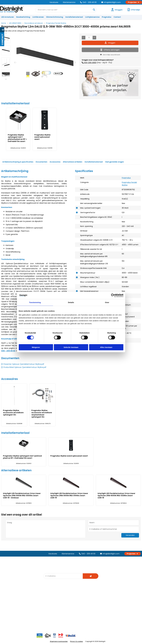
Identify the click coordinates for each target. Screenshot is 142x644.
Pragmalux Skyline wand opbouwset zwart (42, 137)
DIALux (47, 601)
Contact (117, 17)
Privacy (27, 620)
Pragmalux (107, 17)
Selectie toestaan (71, 347)
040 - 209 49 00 (88, 2)
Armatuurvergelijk (73, 609)
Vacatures (54, 2)
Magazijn (91, 605)
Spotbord (49, 617)
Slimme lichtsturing (55, 17)
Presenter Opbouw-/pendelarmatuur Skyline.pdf (24, 364)
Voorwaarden (29, 612)
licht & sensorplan (73, 605)
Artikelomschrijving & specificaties (18, 162)
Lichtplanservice (92, 17)
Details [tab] (71, 302)
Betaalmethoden (9, 609)
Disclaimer (28, 616)
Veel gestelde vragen (114, 162)
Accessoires (55, 162)
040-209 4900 (90, 63)
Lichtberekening (73, 601)
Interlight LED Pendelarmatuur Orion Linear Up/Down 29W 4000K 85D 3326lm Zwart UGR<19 (116, 496)
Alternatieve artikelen (73, 162)
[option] (6, 38)
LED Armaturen (8, 17)
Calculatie (92, 601)
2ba (47, 625)
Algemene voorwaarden (59, 641)
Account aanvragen (10, 597)
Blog (47, 597)
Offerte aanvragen (110, 50)
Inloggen (110, 43)
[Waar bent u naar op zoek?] (94, 10)
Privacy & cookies (76, 641)
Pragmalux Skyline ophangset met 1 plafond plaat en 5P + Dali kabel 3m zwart (17, 138)
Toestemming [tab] (35, 302)
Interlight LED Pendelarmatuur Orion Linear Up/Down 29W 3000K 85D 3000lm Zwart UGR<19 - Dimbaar (22, 496)
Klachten (6, 601)
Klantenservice (69, 2)
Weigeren (36, 347)
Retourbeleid (8, 620)
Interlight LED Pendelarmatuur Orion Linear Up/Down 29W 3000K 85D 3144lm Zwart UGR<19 (69, 496)
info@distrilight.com (111, 2)
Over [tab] (107, 302)
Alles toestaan (106, 347)
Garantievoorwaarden (11, 605)
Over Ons (27, 597)
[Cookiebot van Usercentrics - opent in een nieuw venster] (113, 295)
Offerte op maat (51, 605)
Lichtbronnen (38, 17)
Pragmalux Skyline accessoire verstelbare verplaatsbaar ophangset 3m (42, 414)
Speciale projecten (74, 613)
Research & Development (98, 613)
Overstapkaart (51, 613)
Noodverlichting (23, 17)
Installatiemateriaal (74, 17)
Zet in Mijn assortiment (110, 55)
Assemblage (93, 597)
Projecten (134, 2)
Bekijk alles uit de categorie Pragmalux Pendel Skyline (23, 31)
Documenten (41, 162)
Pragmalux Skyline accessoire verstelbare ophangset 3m (13, 413)
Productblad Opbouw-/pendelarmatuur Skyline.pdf (25, 367)
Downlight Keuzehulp (53, 621)
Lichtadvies (71, 597)
